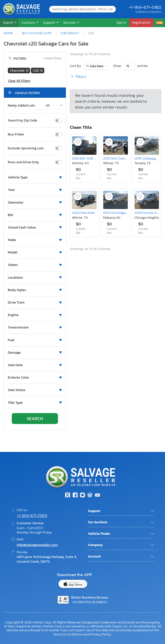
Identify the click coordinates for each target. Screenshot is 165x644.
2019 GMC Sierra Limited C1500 (126, 158)
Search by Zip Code (23, 120)
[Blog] (90, 496)
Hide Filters (52, 59)
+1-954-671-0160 (145, 7)
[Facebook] (75, 496)
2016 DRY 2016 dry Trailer (91, 158)
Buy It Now (16, 134)
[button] (9, 23)
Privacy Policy (100, 634)
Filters (78, 76)
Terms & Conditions (68, 634)
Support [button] (49, 22)
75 (128, 66)
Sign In (121, 22)
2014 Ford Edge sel (117, 213)
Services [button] (70, 22)
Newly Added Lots (21, 106)
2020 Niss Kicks (83, 213)
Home (8, 33)
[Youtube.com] (97, 496)
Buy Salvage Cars (37, 33)
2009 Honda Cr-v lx (149, 213)
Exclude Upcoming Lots (26, 148)
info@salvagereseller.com (37, 545)
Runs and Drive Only (23, 162)
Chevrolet (70, 33)
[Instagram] (82, 496)
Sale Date (97, 66)
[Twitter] (68, 496)
